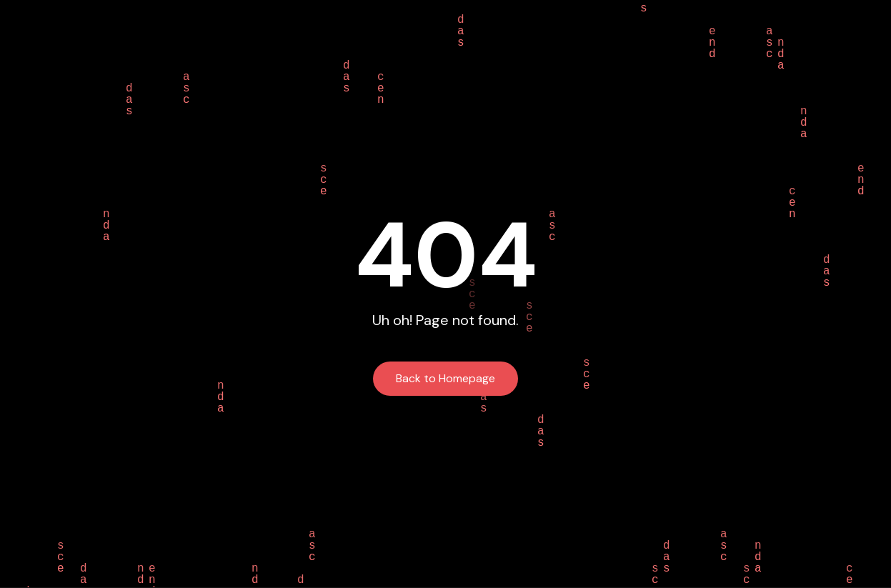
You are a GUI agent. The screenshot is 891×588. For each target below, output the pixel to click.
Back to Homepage (445, 378)
